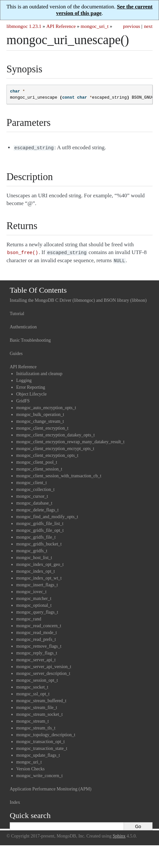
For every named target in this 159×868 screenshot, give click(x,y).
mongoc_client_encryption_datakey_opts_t (55, 433)
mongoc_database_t (34, 501)
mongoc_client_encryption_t (42, 426)
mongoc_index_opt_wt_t (39, 576)
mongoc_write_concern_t (39, 774)
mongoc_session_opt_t (37, 678)
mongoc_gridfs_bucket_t (39, 542)
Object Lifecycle (31, 392)
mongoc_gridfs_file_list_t (40, 522)
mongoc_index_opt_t (36, 569)
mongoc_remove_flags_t (39, 644)
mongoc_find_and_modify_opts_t (47, 515)
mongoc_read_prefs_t (36, 637)
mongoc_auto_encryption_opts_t (46, 406)
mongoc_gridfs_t (32, 549)
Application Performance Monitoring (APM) (51, 787)
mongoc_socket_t (32, 685)
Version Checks (31, 767)
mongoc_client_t (31, 481)
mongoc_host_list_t (34, 556)
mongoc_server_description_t (43, 672)
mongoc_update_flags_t (38, 753)
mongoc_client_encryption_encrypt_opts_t (55, 447)
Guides (16, 352)
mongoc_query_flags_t (37, 610)
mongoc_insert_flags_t (37, 583)
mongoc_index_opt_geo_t (40, 562)
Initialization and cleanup (39, 372)
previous (132, 26)
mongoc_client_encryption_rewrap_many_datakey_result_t (70, 440)
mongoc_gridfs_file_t (36, 535)
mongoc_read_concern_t (39, 624)
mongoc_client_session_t (39, 467)
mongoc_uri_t (95, 26)
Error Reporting (31, 385)
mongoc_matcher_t (34, 597)
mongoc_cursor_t (32, 494)
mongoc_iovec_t (31, 590)
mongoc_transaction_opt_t (40, 740)
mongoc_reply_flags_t (37, 651)
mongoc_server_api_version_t (44, 665)
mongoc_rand (29, 617)
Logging (24, 379)
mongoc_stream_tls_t (36, 726)
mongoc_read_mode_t (37, 631)
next (148, 26)
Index (15, 800)
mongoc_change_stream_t (40, 419)
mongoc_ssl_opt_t (33, 692)
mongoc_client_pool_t (37, 460)
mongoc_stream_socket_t (39, 712)
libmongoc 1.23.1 (24, 26)
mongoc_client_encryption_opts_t (47, 453)
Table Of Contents (38, 288)
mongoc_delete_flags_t (37, 508)
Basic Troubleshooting (30, 338)
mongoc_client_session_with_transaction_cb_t (59, 474)
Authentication (23, 325)
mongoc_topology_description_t (46, 733)
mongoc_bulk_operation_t (40, 413)
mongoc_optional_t (34, 603)
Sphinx (119, 834)
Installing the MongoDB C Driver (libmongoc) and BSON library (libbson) (78, 298)
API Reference (61, 26)
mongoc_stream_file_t (37, 706)
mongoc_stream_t (32, 719)
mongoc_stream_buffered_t (41, 699)
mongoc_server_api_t (36, 658)
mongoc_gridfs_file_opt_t (40, 528)
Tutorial (17, 312)
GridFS (23, 399)
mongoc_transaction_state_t (42, 746)
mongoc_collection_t (35, 488)
